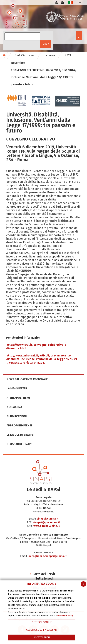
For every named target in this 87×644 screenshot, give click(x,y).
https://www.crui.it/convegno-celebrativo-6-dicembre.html (37, 347)
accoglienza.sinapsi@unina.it (48, 556)
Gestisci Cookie (42, 622)
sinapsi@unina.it (48, 519)
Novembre (18, 63)
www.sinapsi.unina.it (47, 526)
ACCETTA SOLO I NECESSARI (42, 630)
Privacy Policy (65, 616)
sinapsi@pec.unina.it (46, 522)
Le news (50, 55)
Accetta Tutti (42, 638)
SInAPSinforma (25, 55)
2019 (68, 55)
